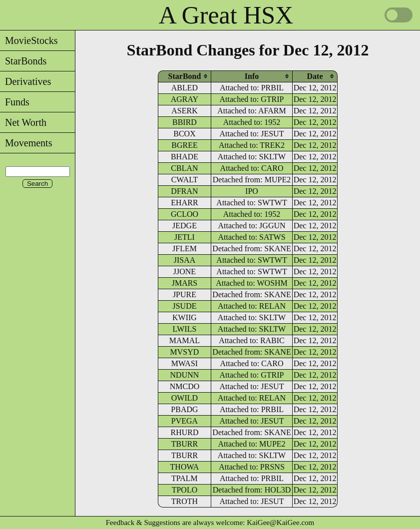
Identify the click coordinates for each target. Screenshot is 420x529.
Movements (26, 143)
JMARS (185, 283)
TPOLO (185, 490)
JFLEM (185, 249)
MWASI (185, 363)
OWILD (185, 398)
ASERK (184, 111)
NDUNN (185, 375)
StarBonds (23, 61)
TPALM (185, 478)
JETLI (185, 237)
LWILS (185, 329)
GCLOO (185, 214)
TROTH (185, 501)
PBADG (184, 409)
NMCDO (185, 386)
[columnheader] (185, 76)
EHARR (184, 203)
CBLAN (184, 168)
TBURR (185, 444)
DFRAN (184, 191)
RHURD (184, 432)
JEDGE (185, 226)
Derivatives (25, 81)
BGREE (184, 145)
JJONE (185, 271)
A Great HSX (226, 15)
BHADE (185, 157)
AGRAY (185, 99)
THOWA (185, 467)
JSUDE (184, 306)
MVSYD (185, 352)
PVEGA (185, 421)
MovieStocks (29, 40)
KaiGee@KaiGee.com (280, 523)
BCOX (184, 134)
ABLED (185, 88)
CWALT (185, 180)
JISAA (185, 260)
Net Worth (23, 122)
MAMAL (185, 340)
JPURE (185, 294)
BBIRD (185, 122)
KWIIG (185, 317)
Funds (15, 102)
